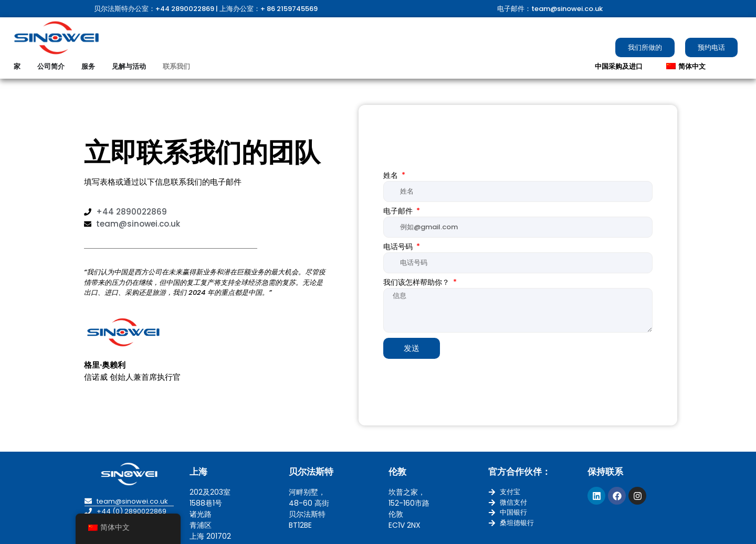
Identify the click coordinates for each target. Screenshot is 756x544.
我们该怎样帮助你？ (417, 283)
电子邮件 (399, 212)
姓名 (392, 176)
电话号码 (399, 247)
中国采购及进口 (619, 66)
